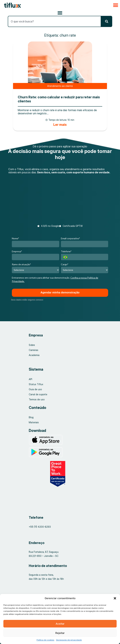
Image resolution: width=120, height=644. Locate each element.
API (30, 379)
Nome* (15, 238)
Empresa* (17, 251)
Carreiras (34, 350)
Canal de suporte (38, 394)
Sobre (32, 345)
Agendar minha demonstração (60, 292)
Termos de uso (37, 399)
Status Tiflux (36, 384)
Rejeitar (60, 633)
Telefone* (66, 251)
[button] (115, 598)
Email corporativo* (70, 238)
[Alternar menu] (60, 13)
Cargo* (65, 264)
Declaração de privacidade (69, 640)
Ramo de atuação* (21, 264)
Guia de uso (35, 389)
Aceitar (60, 624)
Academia (34, 355)
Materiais (34, 422)
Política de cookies (45, 640)
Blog (31, 417)
